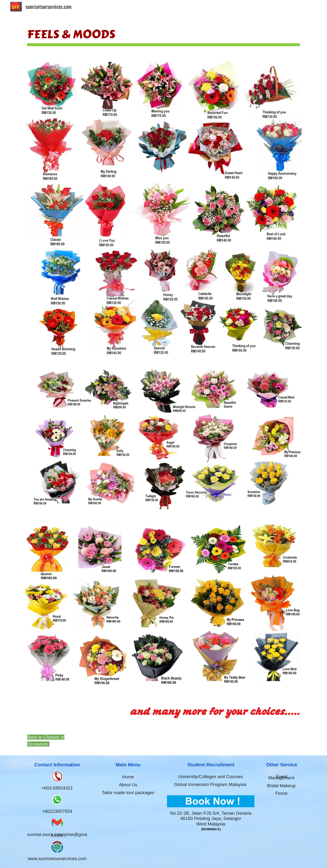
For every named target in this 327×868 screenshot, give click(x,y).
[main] (163, 34)
